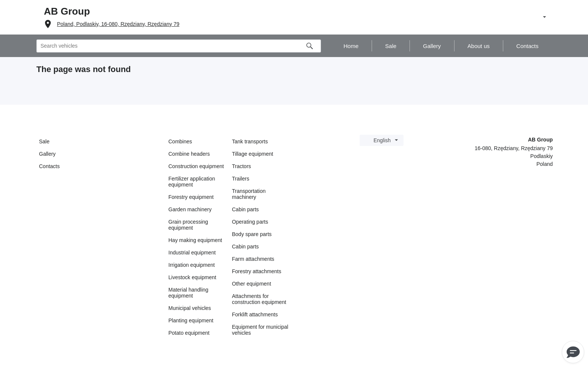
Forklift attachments (255, 314)
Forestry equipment (191, 197)
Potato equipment (189, 333)
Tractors (242, 166)
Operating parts (250, 222)
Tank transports (250, 141)
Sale (44, 141)
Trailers (241, 179)
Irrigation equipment (192, 265)
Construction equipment (196, 166)
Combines (180, 141)
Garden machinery (190, 209)
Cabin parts (246, 209)
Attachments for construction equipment (259, 299)
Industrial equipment (192, 253)
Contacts (49, 166)
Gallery (47, 154)
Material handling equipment (188, 293)
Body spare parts (252, 234)
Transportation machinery (249, 194)
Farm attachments (253, 259)
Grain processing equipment (188, 225)
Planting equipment (191, 320)
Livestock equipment (192, 277)
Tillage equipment (253, 154)
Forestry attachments (257, 271)
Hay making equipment (195, 240)
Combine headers (189, 154)
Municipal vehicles (190, 308)
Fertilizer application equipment (192, 182)
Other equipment (252, 284)
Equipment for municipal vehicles (260, 330)
